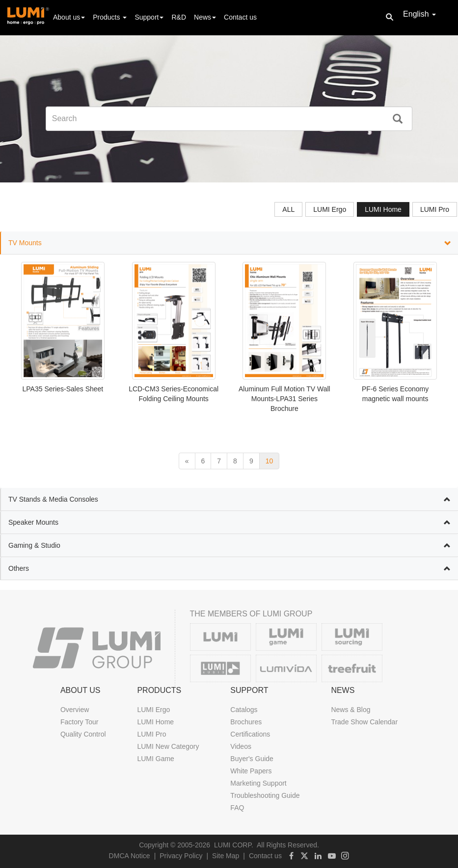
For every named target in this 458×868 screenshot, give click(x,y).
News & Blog (350, 710)
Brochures (246, 722)
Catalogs (244, 710)
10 (269, 461)
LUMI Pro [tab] (435, 209)
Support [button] (149, 17)
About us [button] (69, 17)
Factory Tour (80, 722)
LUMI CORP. (234, 845)
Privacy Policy (181, 856)
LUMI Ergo (153, 710)
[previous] (187, 461)
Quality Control (83, 734)
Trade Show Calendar (364, 722)
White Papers (251, 771)
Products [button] (110, 17)
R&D (179, 17)
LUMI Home (155, 722)
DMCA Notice (130, 856)
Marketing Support (258, 783)
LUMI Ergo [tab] (330, 209)
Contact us (240, 17)
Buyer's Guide (252, 759)
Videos (241, 746)
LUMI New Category (168, 746)
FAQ (237, 808)
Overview (75, 710)
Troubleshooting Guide (265, 795)
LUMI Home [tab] (383, 209)
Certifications (250, 734)
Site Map (226, 856)
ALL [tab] (288, 209)
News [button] (205, 17)
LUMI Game (155, 759)
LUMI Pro (151, 734)
